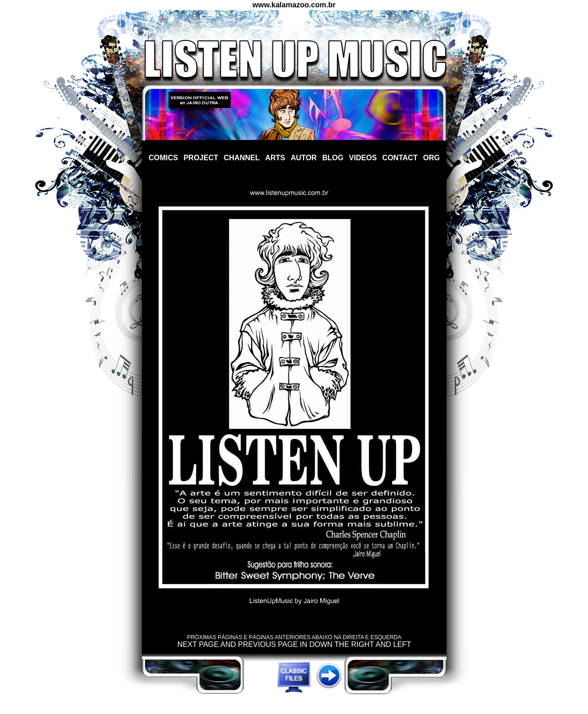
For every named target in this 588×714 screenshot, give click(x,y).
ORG (431, 158)
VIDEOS (363, 158)
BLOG (333, 158)
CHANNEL (242, 158)
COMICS (163, 158)
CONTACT (400, 158)
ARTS (275, 158)
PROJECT (201, 158)
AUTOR (304, 158)
